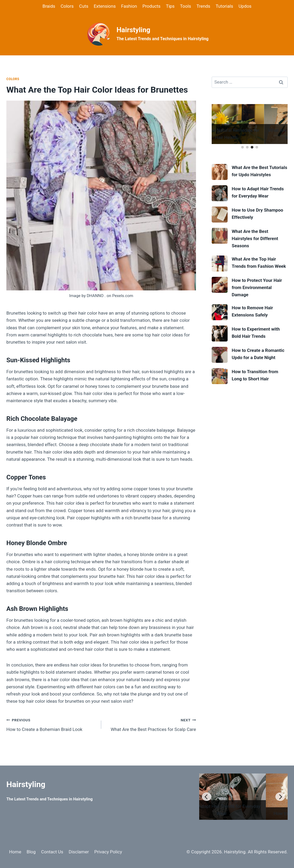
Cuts (84, 6)
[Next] (280, 797)
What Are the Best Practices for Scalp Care (151, 724)
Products (151, 6)
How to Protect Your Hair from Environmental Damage (257, 287)
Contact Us (52, 852)
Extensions (105, 6)
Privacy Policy (108, 852)
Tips (170, 6)
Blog (31, 852)
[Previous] (207, 797)
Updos (245, 6)
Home (15, 852)
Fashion (129, 6)
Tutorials (224, 6)
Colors (67, 6)
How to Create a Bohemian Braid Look (52, 724)
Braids (49, 6)
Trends (203, 6)
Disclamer (79, 852)
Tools (186, 6)
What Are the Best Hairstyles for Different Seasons (255, 238)
